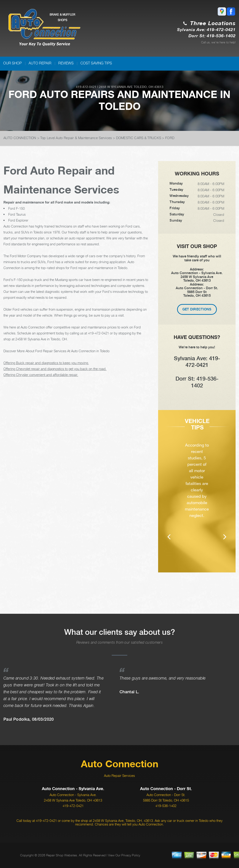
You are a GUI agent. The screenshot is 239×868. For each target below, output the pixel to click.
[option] (197, 498)
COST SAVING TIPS (96, 63)
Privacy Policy (131, 855)
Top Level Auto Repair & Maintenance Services (76, 138)
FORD (170, 138)
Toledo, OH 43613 (149, 87)
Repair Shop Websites (62, 855)
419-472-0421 (86, 87)
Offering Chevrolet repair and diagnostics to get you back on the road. (55, 369)
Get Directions (197, 309)
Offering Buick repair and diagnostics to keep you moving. (46, 363)
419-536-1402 (166, 806)
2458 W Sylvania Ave (116, 87)
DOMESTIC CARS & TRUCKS (139, 138)
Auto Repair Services (119, 775)
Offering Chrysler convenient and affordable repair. (41, 375)
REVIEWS (66, 63)
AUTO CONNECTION (20, 138)
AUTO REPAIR (40, 63)
